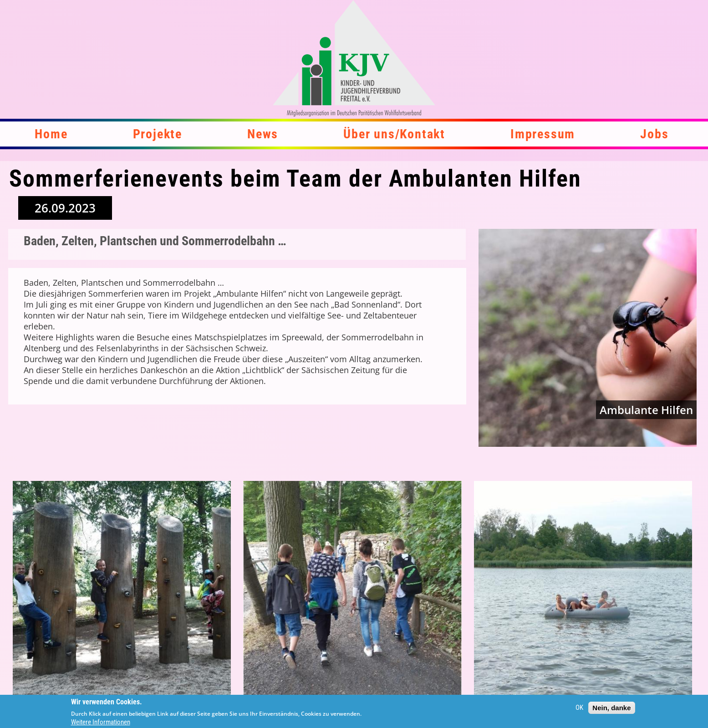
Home (51, 134)
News (263, 134)
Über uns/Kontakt (394, 134)
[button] (122, 590)
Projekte (158, 134)
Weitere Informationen (101, 723)
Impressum (543, 134)
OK (579, 708)
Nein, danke (611, 708)
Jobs (654, 134)
